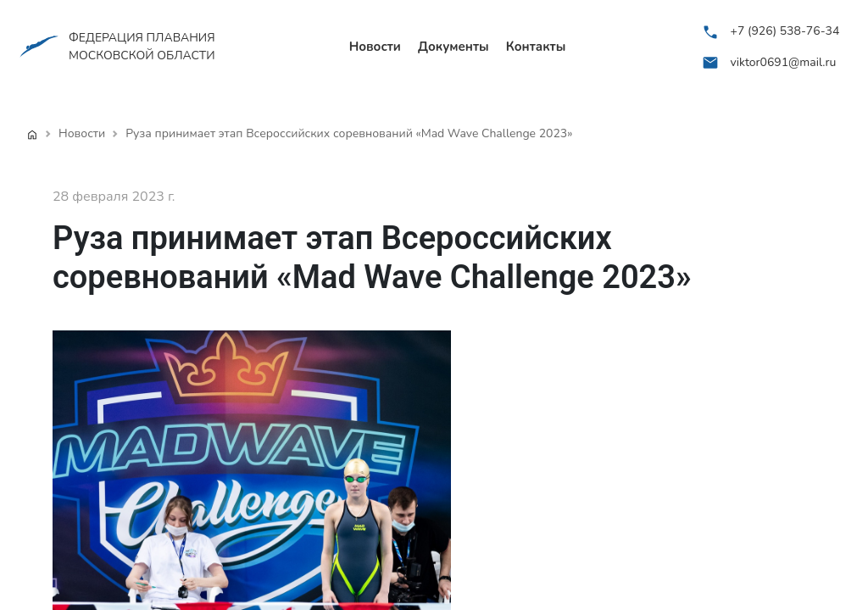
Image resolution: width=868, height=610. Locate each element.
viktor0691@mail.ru (784, 62)
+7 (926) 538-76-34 (785, 31)
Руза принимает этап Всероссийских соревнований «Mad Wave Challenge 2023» (349, 133)
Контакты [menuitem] (536, 47)
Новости (82, 133)
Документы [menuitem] (453, 47)
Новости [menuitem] (375, 47)
